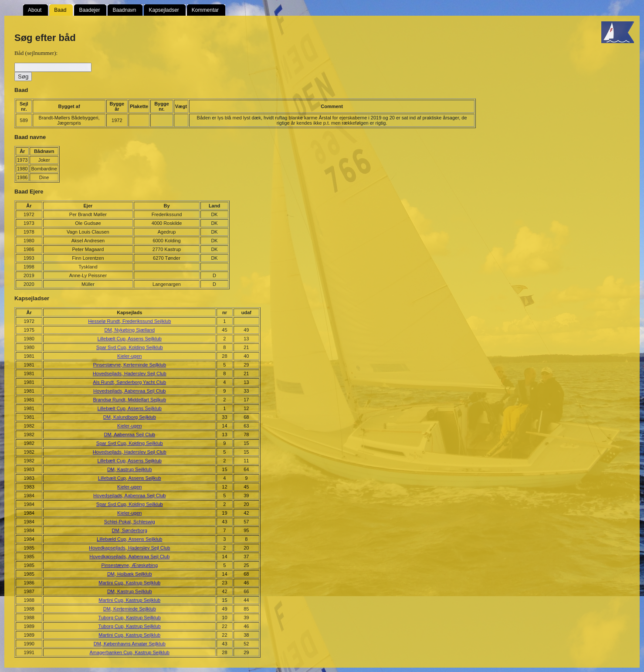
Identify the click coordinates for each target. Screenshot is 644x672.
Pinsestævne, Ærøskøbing (129, 565)
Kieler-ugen (129, 356)
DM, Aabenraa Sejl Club (130, 434)
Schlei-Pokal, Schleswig (130, 522)
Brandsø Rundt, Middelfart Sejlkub (129, 400)
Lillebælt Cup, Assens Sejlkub (130, 478)
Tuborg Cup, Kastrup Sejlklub (130, 618)
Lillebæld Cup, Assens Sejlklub (129, 539)
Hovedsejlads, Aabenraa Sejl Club (129, 391)
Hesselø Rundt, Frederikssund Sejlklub (129, 321)
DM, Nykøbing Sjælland (129, 330)
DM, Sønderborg (130, 530)
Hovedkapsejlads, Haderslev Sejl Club (129, 548)
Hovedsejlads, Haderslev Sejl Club (130, 373)
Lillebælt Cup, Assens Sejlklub (130, 339)
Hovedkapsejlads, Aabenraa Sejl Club (129, 557)
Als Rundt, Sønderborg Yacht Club (129, 382)
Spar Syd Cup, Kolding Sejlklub (130, 347)
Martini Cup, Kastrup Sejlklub (129, 583)
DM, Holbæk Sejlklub (130, 574)
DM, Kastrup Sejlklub (130, 469)
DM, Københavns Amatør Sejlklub (130, 644)
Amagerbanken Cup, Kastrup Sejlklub (130, 652)
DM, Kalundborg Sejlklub (130, 417)
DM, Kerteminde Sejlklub (130, 609)
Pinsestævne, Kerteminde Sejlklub (129, 365)
